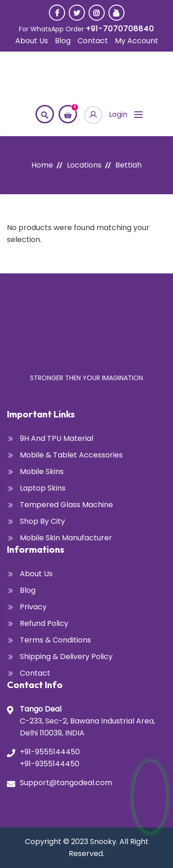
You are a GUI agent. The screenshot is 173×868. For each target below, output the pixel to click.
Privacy (33, 607)
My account (137, 41)
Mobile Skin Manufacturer (66, 538)
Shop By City (42, 521)
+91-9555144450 (50, 752)
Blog (63, 41)
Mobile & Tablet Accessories (71, 455)
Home (42, 165)
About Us (32, 41)
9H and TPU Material (57, 438)
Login (106, 114)
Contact (93, 41)
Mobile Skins (42, 472)
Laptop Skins (43, 488)
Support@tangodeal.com (66, 783)
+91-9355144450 (50, 764)
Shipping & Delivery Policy (66, 657)
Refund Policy (44, 623)
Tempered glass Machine (66, 505)
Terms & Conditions (55, 640)
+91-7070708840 (120, 29)
